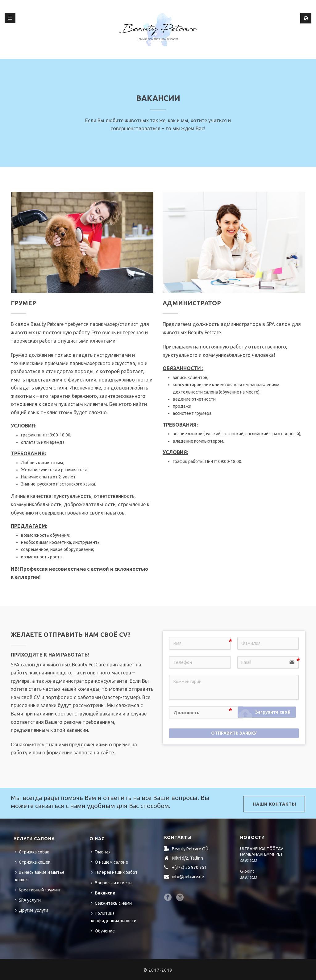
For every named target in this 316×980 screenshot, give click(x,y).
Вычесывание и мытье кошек (40, 876)
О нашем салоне (110, 862)
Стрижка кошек (33, 862)
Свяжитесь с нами (111, 903)
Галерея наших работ (114, 872)
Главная (101, 852)
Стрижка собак (32, 852)
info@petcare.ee (188, 877)
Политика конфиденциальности (114, 917)
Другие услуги (32, 910)
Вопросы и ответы (112, 883)
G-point (247, 871)
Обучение (103, 931)
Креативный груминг (38, 890)
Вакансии (103, 893)
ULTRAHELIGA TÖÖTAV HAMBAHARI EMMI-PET (262, 851)
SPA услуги (28, 900)
